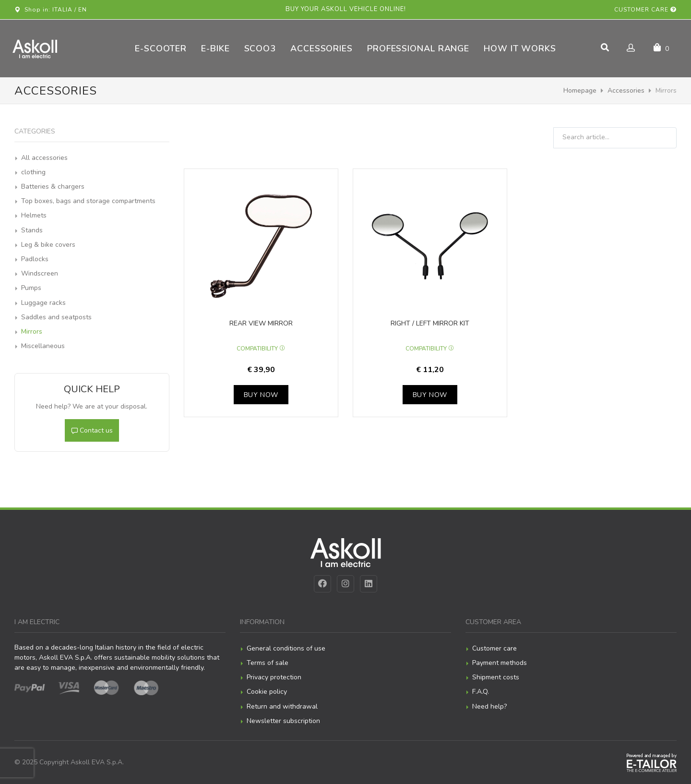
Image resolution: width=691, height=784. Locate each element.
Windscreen (40, 273)
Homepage (580, 90)
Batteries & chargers (53, 187)
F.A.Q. (481, 692)
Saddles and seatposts (56, 317)
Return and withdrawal (282, 706)
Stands (32, 230)
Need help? (489, 706)
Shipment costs (496, 677)
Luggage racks (43, 303)
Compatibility (261, 349)
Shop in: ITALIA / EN (51, 10)
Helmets (34, 215)
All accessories (44, 158)
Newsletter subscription (283, 721)
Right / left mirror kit (430, 323)
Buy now (261, 395)
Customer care (645, 10)
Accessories (626, 90)
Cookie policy (267, 692)
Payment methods (500, 663)
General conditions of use (286, 648)
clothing (33, 172)
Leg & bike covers (48, 245)
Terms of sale (268, 663)
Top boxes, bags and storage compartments (88, 201)
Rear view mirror (261, 323)
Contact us (92, 430)
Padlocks (35, 259)
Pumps (31, 288)
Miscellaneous (43, 346)
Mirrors (32, 332)
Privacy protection (274, 677)
